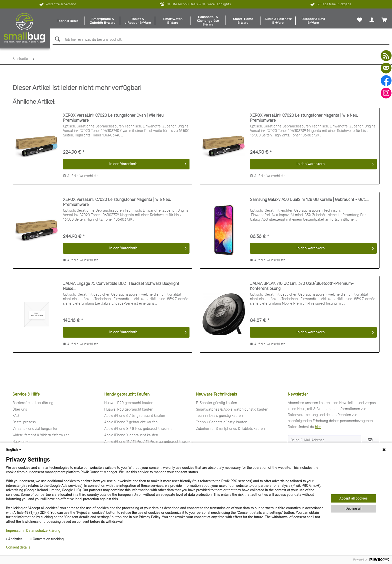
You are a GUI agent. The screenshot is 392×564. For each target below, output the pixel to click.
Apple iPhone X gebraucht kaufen (131, 435)
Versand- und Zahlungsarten (35, 429)
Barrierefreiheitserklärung (33, 403)
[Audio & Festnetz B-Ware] (278, 21)
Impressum (15, 531)
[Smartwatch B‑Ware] (173, 21)
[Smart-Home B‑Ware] (243, 21)
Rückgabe (20, 442)
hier (318, 427)
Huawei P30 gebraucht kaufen (129, 409)
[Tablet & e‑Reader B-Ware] (138, 21)
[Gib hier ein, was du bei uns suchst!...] (221, 40)
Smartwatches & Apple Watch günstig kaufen (232, 409)
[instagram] (386, 93)
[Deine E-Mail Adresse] (324, 440)
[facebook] (386, 81)
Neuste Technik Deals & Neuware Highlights (199, 4)
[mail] (386, 68)
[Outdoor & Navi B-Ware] (313, 21)
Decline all (353, 509)
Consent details (18, 547)
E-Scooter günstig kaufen (216, 403)
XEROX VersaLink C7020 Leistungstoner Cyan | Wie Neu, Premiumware (114, 118)
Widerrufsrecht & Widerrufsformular (41, 435)
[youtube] (386, 56)
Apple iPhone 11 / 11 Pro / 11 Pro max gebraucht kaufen (148, 442)
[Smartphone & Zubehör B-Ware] (102, 21)
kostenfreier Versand (57, 4)
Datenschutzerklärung (43, 531)
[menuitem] (67, 21)
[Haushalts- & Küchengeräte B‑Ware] (208, 21)
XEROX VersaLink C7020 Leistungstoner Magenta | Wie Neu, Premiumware (304, 118)
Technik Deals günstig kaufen (219, 416)
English (14, 450)
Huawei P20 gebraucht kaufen (129, 403)
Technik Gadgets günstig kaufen (222, 422)
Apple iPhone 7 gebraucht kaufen (131, 422)
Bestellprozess (24, 422)
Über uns (20, 409)
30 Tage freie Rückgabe (330, 4)
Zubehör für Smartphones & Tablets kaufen (230, 429)
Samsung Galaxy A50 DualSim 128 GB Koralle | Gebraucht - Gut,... (309, 200)
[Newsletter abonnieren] (370, 440)
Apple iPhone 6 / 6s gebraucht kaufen (135, 416)
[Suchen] (57, 39)
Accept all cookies (353, 498)
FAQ (16, 416)
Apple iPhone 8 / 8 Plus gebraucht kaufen (138, 429)
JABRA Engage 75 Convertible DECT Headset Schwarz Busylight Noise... (121, 286)
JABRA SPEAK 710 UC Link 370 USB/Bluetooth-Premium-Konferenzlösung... (302, 286)
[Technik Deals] (67, 21)
